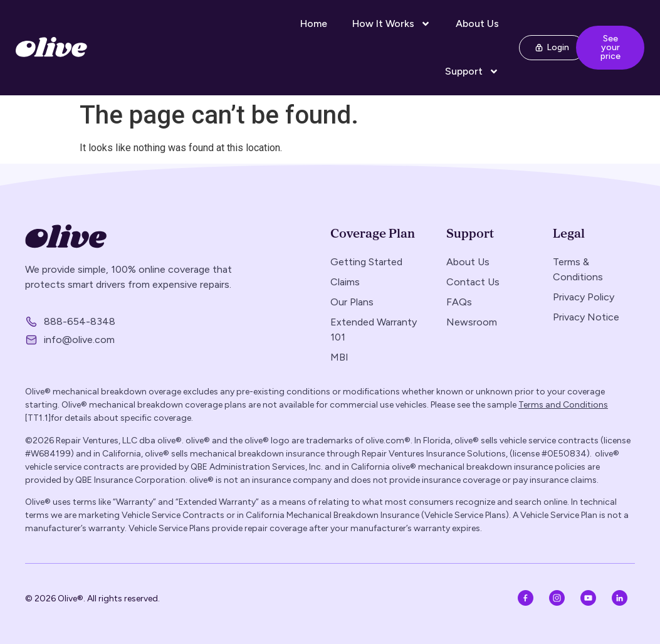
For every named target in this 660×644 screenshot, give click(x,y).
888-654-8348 (80, 321)
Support (472, 71)
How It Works (391, 24)
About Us (477, 24)
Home (314, 24)
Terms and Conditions (563, 405)
